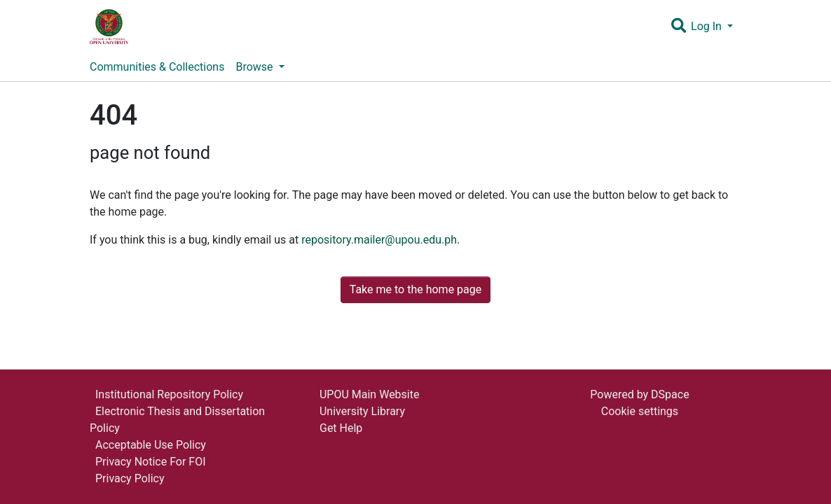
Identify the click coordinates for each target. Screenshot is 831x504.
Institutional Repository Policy (169, 394)
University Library (362, 411)
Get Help (341, 428)
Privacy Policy (130, 478)
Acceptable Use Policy (151, 445)
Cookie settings (640, 411)
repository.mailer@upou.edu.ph (379, 240)
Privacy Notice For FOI (151, 462)
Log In (708, 26)
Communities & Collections (157, 67)
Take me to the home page (416, 289)
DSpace (670, 394)
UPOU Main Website (369, 394)
